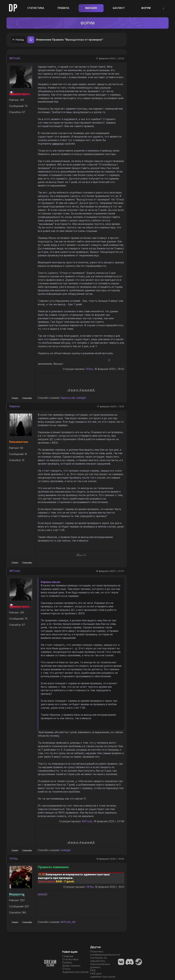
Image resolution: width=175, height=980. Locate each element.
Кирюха (65, 398)
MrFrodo (15, 58)
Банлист (119, 8)
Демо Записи (71, 966)
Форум (146, 8)
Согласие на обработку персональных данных (100, 963)
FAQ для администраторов (101, 975)
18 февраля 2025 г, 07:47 (110, 571)
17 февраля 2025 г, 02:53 (110, 58)
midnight (81, 398)
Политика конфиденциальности (101, 953)
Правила (63, 8)
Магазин (91, 8)
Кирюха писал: (51, 582)
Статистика (36, 8)
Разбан (67, 963)
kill (73, 398)
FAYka (89, 369)
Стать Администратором (74, 970)
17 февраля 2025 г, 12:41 (111, 406)
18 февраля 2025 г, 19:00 (110, 859)
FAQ (93, 970)
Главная (68, 956)
